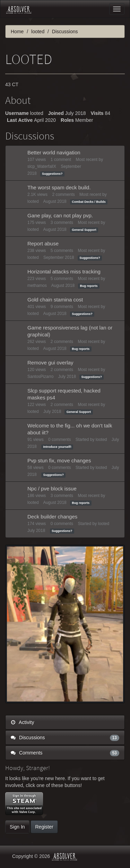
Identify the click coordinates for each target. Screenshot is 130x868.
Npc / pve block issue (52, 489)
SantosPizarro (40, 377)
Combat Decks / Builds (89, 202)
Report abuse (43, 243)
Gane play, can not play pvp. (60, 215)
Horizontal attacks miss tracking (64, 272)
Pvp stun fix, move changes (59, 460)
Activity (22, 722)
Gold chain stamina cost (55, 300)
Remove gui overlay (50, 363)
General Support (84, 230)
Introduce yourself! (57, 447)
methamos (37, 286)
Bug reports (89, 286)
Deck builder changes (52, 517)
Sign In (17, 827)
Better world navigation (54, 152)
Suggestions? (52, 174)
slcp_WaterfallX (42, 166)
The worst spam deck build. (59, 187)
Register (44, 827)
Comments (65, 753)
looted (33, 201)
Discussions (65, 738)
